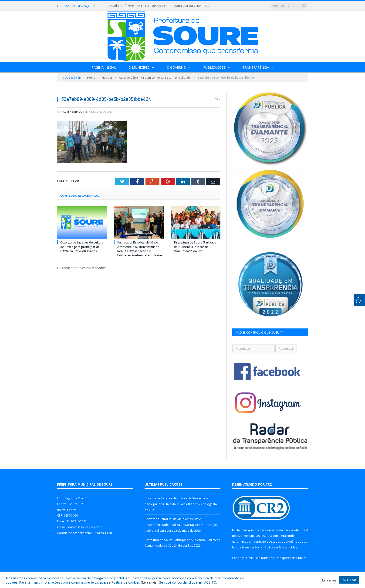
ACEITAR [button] (349, 580)
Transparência (256, 67)
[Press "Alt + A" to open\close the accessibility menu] (359, 300)
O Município (139, 67)
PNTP (252, 558)
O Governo (176, 67)
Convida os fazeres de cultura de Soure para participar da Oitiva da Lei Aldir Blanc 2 (160, 6)
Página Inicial (104, 67)
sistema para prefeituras (289, 530)
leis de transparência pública (253, 547)
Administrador (74, 112)
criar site (260, 530)
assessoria (264, 536)
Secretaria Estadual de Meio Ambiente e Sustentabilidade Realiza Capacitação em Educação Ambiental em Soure (140, 249)
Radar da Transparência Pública (284, 558)
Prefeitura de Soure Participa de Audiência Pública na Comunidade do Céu (195, 247)
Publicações (214, 67)
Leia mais (149, 582)
